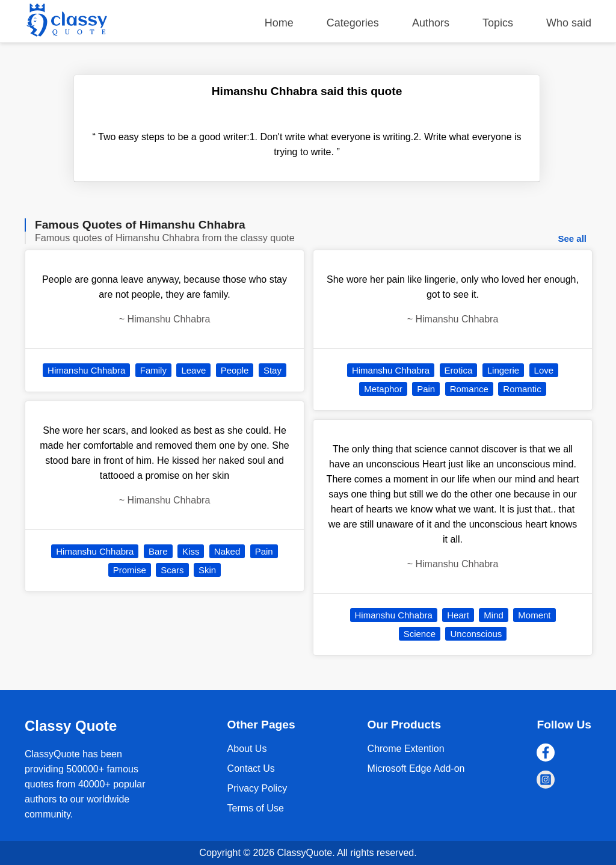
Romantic (522, 389)
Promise (130, 570)
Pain (264, 551)
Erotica (459, 370)
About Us (247, 749)
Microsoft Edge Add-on (416, 768)
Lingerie (503, 370)
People (235, 370)
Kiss (191, 551)
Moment (534, 615)
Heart (458, 615)
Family (153, 370)
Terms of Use (256, 808)
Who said (569, 23)
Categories (353, 23)
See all (572, 239)
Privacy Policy (257, 788)
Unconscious (476, 634)
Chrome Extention (406, 749)
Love (544, 370)
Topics (498, 23)
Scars (172, 570)
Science (420, 634)
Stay (273, 370)
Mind (494, 615)
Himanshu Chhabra (86, 370)
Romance (469, 389)
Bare (158, 551)
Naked (227, 551)
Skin (207, 570)
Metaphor (383, 389)
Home (279, 23)
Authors (431, 23)
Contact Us (251, 768)
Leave (193, 370)
